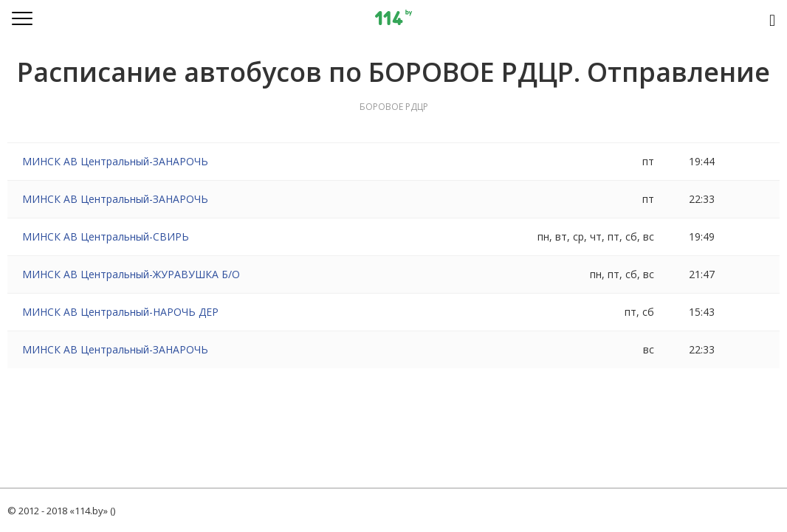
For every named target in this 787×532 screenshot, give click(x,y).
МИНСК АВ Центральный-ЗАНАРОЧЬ (115, 161)
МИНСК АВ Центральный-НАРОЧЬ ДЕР (120, 312)
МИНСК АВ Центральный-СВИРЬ (106, 236)
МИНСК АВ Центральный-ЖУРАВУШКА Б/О (131, 274)
